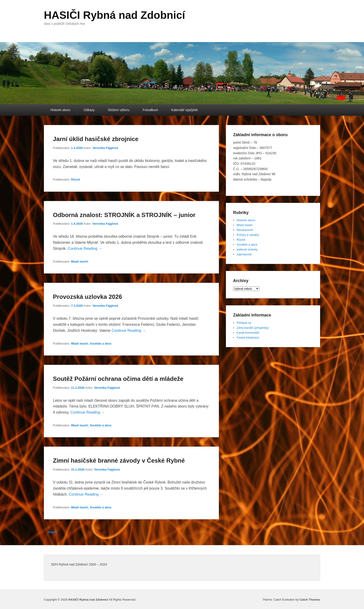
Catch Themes (310, 600)
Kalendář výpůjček (185, 110)
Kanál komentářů (248, 333)
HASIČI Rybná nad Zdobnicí (114, 15)
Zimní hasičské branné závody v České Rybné (119, 461)
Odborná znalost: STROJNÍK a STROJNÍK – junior (124, 215)
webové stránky (247, 249)
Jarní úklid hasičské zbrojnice (96, 139)
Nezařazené (245, 230)
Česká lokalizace (248, 337)
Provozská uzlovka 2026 (88, 297)
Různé (76, 179)
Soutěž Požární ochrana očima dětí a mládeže (118, 379)
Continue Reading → (85, 249)
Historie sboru (60, 110)
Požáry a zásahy (248, 235)
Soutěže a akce (101, 344)
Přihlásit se (244, 323)
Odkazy (89, 110)
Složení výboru (119, 110)
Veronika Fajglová (105, 148)
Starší (50, 532)
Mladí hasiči (80, 262)
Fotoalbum (150, 110)
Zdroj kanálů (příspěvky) (253, 328)
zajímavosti (244, 254)
